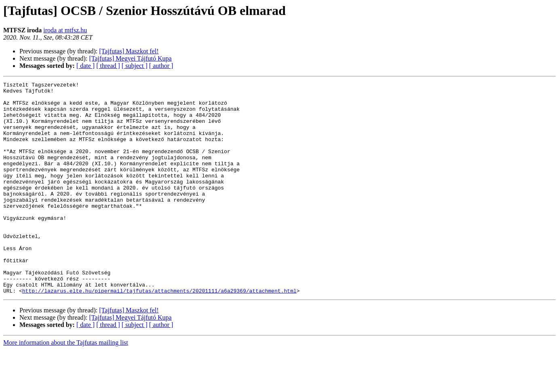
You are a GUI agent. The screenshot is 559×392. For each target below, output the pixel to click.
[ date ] (85, 66)
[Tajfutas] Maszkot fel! (129, 51)
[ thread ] (108, 66)
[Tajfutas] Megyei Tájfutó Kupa (130, 58)
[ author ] (161, 66)
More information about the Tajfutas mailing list (66, 385)
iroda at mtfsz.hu (65, 30)
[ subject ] (135, 66)
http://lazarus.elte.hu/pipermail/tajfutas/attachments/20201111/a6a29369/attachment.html (159, 333)
